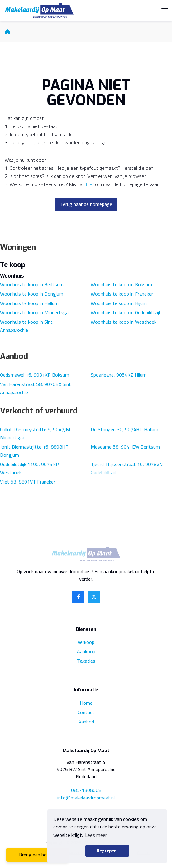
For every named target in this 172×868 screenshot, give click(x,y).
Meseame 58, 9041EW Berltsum (125, 447)
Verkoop (86, 642)
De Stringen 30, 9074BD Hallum (124, 429)
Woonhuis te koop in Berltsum (32, 284)
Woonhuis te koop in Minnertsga (34, 312)
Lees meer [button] (96, 835)
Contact (86, 712)
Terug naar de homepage (86, 204)
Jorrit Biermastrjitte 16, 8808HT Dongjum (34, 451)
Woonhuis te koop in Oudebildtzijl (125, 312)
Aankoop (86, 651)
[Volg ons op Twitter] (94, 597)
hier (90, 184)
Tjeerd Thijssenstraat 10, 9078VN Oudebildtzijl (127, 468)
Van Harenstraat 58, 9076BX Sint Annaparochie (36, 388)
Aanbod (86, 722)
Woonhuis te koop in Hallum (29, 303)
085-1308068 (86, 790)
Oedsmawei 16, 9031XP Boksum (35, 375)
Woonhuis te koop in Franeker (122, 294)
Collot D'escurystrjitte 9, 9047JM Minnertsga (35, 433)
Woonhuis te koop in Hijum (119, 303)
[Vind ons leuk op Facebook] (78, 597)
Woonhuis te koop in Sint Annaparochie (26, 326)
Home (86, 703)
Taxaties (86, 661)
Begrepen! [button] (107, 851)
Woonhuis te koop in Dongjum (32, 294)
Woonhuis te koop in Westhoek (124, 322)
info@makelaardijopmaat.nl (86, 798)
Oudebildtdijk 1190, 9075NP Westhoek (29, 468)
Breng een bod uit (38, 855)
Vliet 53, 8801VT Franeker (28, 482)
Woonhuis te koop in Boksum (121, 284)
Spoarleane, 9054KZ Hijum (119, 375)
